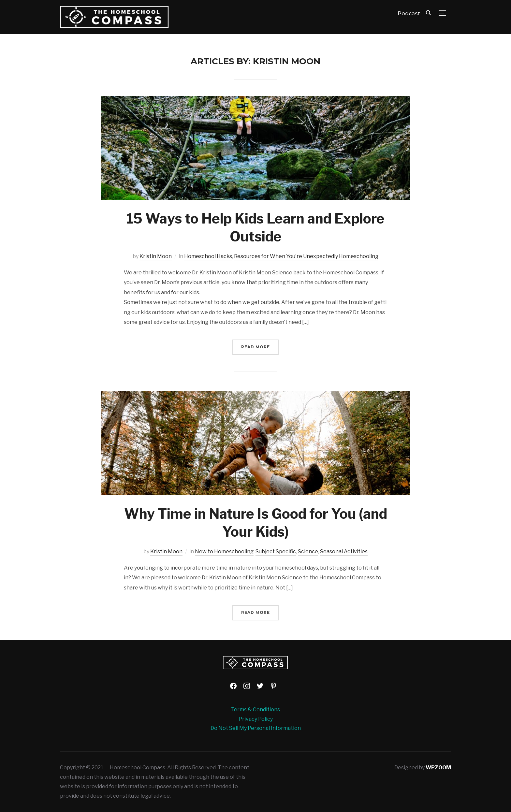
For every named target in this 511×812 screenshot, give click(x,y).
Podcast (409, 14)
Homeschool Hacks (208, 256)
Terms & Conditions (255, 710)
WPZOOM (438, 768)
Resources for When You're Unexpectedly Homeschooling (306, 256)
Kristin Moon (156, 256)
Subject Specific (276, 551)
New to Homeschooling (224, 551)
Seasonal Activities (344, 551)
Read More (255, 347)
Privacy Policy (256, 719)
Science (308, 551)
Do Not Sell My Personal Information (256, 728)
